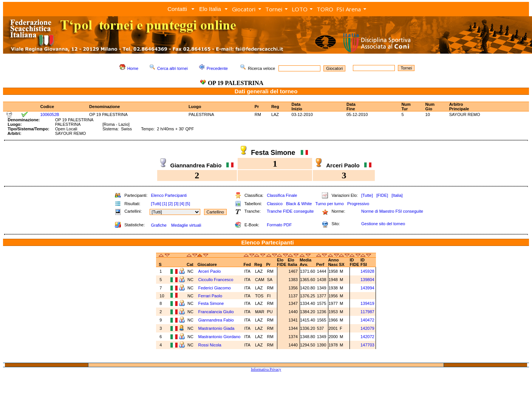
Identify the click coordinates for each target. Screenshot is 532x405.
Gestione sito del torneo (383, 224)
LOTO (300, 9)
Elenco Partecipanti (169, 195)
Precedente (217, 68)
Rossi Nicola (210, 345)
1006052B (49, 114)
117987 (367, 312)
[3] (176, 204)
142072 (367, 337)
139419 (367, 303)
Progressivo (358, 204)
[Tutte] (367, 195)
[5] (188, 204)
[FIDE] (382, 195)
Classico (275, 204)
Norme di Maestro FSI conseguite (392, 211)
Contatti (177, 9)
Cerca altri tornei (172, 68)
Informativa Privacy (266, 369)
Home (133, 68)
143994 (367, 288)
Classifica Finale (282, 195)
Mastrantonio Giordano (220, 337)
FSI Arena (349, 9)
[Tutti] (156, 204)
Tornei (274, 9)
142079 (367, 328)
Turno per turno (329, 204)
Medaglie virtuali (186, 225)
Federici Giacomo (215, 288)
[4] (182, 204)
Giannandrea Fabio (216, 320)
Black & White (299, 204)
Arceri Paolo (210, 271)
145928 (367, 271)
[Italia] (397, 195)
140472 (367, 320)
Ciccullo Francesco (216, 280)
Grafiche (159, 225)
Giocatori (244, 9)
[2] (170, 204)
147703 (367, 345)
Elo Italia (210, 9)
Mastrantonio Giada (217, 328)
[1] (165, 204)
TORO (325, 9)
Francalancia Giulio (216, 312)
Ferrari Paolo (210, 296)
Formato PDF (279, 225)
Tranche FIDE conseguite (290, 211)
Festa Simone (211, 303)
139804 (367, 280)
